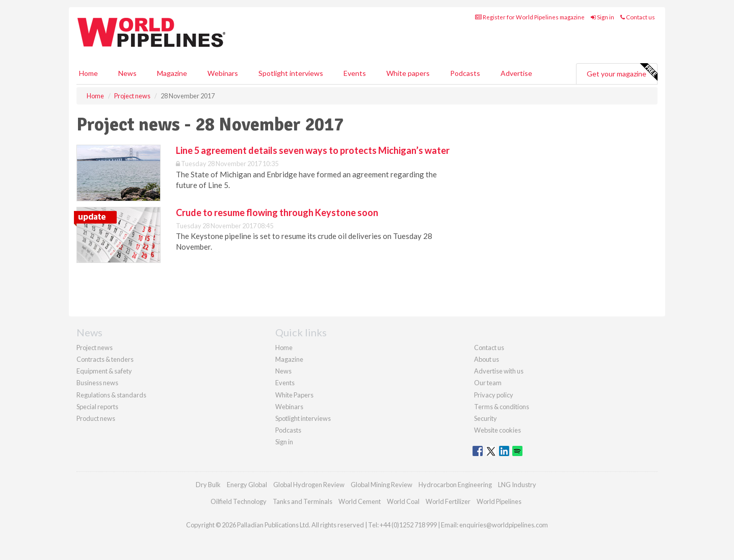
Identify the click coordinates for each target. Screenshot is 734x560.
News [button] (127, 73)
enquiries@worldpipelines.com (504, 525)
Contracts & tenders (105, 359)
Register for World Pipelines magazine (530, 17)
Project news (95, 348)
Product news (96, 418)
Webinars (223, 73)
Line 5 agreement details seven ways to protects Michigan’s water (313, 150)
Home (88, 73)
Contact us (638, 17)
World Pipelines (499, 501)
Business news (97, 383)
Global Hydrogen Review (309, 485)
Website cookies (497, 430)
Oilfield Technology (239, 501)
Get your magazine (622, 72)
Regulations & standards (111, 395)
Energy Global (247, 485)
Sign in (602, 17)
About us (487, 359)
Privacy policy (494, 395)
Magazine (172, 73)
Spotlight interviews (291, 73)
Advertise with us (499, 371)
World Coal (403, 501)
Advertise (516, 73)
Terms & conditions (502, 407)
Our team (488, 383)
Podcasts (465, 73)
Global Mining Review (382, 485)
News (283, 371)
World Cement (360, 501)
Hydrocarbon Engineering (455, 485)
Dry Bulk (208, 485)
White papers (408, 73)
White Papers (294, 395)
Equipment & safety (104, 371)
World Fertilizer (448, 501)
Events (355, 73)
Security (486, 418)
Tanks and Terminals (303, 501)
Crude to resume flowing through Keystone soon (277, 212)
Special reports (97, 407)
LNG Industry (517, 485)
